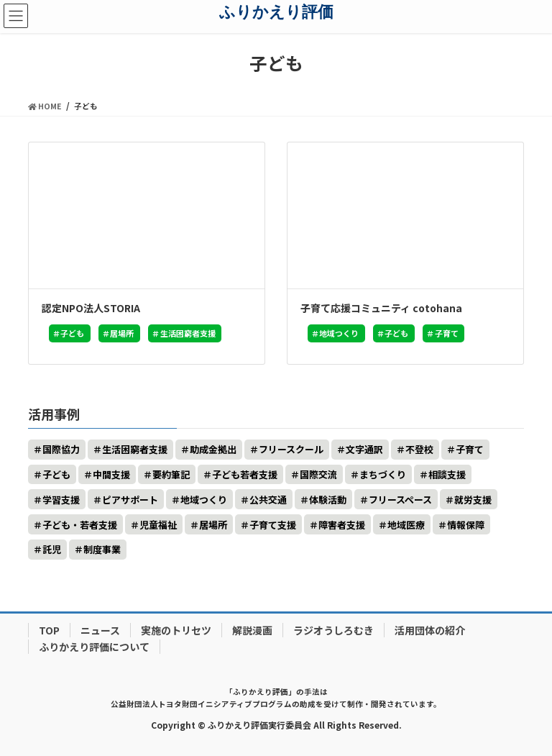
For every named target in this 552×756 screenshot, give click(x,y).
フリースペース (400, 500)
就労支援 (473, 500)
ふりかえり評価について (94, 647)
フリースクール (291, 449)
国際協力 (61, 449)
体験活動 (328, 500)
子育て (447, 333)
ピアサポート (130, 500)
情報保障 (466, 525)
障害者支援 (342, 525)
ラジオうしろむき (333, 630)
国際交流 (318, 474)
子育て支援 (273, 525)
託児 (52, 549)
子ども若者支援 (245, 474)
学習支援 (61, 500)
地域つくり (339, 333)
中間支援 (111, 474)
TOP (49, 630)
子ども (72, 333)
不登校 (419, 449)
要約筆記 (171, 474)
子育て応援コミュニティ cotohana (381, 308)
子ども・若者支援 (80, 525)
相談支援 (447, 474)
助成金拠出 (213, 449)
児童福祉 (158, 525)
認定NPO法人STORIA (91, 308)
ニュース (100, 630)
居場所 (122, 333)
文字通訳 (364, 449)
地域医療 (406, 525)
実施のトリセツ (176, 630)
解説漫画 (252, 630)
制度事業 (102, 549)
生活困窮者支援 (188, 333)
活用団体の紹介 (430, 630)
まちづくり (383, 474)
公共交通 (268, 500)
